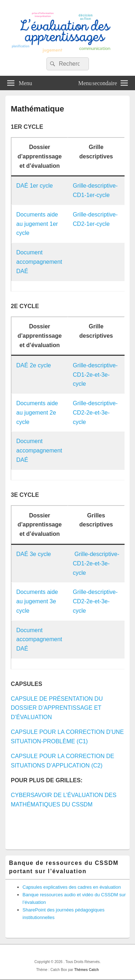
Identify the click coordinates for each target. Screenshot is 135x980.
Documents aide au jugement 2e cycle (37, 413)
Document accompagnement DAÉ (39, 262)
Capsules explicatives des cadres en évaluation (72, 887)
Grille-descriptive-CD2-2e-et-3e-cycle (95, 413)
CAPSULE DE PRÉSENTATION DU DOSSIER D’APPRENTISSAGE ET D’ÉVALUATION (57, 708)
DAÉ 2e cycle (33, 365)
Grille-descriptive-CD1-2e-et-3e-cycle (95, 375)
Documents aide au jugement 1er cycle (37, 224)
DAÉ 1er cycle (34, 186)
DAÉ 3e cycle (33, 554)
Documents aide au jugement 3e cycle (37, 601)
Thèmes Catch (86, 970)
